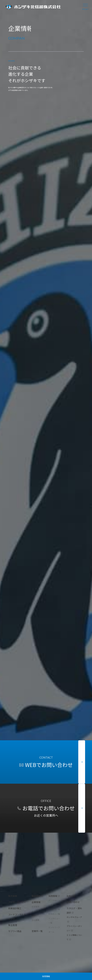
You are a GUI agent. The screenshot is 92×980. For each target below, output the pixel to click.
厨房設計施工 (15, 908)
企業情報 (36, 902)
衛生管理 (13, 925)
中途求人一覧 (54, 909)
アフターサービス (17, 902)
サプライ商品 (15, 931)
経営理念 (35, 907)
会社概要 (35, 920)
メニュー (85, 7)
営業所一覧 (37, 931)
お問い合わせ (73, 902)
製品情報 (36, 896)
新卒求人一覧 (54, 914)
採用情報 (46, 976)
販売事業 (13, 896)
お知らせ (71, 896)
